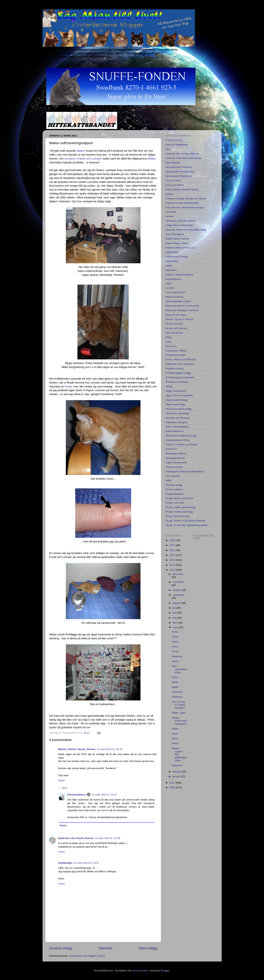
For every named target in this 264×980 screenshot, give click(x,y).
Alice (168, 149)
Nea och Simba (174, 333)
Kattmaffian (172, 261)
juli (174, 608)
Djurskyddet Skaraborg (178, 176)
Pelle (168, 342)
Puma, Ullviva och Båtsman (181, 359)
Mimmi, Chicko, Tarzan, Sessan (77, 749)
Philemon (177, 656)
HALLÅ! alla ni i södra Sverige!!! (179, 705)
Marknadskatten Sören (178, 301)
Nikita (169, 337)
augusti (177, 603)
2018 (173, 540)
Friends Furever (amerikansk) (182, 203)
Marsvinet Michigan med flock (182, 310)
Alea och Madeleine (177, 145)
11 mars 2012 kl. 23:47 (86, 863)
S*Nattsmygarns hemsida (180, 377)
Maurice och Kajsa (176, 315)
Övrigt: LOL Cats (175, 503)
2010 (173, 787)
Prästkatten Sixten (176, 355)
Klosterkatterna (77, 795)
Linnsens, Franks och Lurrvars (83, 159)
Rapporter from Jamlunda (180, 364)
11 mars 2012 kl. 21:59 (107, 838)
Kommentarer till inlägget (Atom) (87, 956)
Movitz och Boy (174, 324)
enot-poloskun (140, 971)
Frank (68, 387)
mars (176, 627)
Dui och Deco (173, 181)
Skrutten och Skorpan (178, 418)
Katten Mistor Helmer (178, 239)
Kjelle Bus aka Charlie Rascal (76, 838)
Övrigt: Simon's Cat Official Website (186, 521)
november (178, 582)
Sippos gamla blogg (177, 400)
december (178, 574)
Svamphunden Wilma (178, 440)
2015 (173, 555)
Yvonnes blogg (174, 485)
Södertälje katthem (176, 454)
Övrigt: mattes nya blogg (179, 512)
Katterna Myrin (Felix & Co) (181, 248)
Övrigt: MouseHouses (178, 516)
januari (177, 776)
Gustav (170, 216)
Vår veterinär (173, 476)
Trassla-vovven (174, 467)
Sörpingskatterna (175, 458)
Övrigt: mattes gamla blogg (181, 507)
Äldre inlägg (148, 948)
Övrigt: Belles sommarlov (180, 498)
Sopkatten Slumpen (177, 422)
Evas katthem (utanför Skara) (182, 190)
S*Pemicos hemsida (177, 382)
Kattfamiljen (65, 863)
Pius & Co (171, 346)
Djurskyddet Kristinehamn (180, 172)
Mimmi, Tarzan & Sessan (180, 319)
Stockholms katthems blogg (181, 436)
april (175, 623)
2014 (173, 560)
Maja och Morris (175, 297)
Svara (61, 780)
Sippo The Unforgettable (179, 395)
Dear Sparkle (173, 163)
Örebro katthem (174, 489)
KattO (169, 266)
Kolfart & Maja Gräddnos (179, 275)
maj (175, 618)
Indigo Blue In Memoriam (180, 225)
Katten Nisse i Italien (177, 243)
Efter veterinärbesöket (180, 669)
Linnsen (170, 288)
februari (177, 772)
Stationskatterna (175, 431)
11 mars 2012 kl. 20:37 (104, 795)
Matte (175, 682)
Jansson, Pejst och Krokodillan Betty (186, 230)
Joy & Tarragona (175, 234)
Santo (169, 386)
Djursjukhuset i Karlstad (179, 167)
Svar (65, 788)
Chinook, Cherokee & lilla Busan (184, 158)
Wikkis (152, 159)
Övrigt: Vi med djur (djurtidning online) (187, 525)
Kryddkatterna (174, 279)
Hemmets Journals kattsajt (181, 221)
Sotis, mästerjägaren (177, 427)
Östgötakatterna (175, 494)
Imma (175, 632)
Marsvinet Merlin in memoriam (183, 306)
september (179, 595)
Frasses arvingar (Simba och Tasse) (186, 198)
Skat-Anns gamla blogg (179, 409)
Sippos (81, 151)
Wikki (169, 480)
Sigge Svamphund (176, 391)
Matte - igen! (179, 713)
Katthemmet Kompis (177, 257)
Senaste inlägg (61, 948)
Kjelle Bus (171, 270)
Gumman (171, 212)
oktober (177, 590)
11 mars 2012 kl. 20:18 (109, 749)
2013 (173, 565)
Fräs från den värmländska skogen (185, 207)
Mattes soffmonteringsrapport (179, 721)
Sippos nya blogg (175, 404)
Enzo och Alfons (175, 185)
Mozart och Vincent (176, 328)
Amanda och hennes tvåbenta (182, 154)
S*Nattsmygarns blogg (178, 373)
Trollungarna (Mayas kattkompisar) (185, 471)
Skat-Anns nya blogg (177, 413)
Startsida (106, 948)
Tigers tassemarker (176, 463)
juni (175, 613)
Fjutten (170, 194)
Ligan (169, 283)
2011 (173, 783)
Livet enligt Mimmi (176, 292)
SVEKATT (171, 449)
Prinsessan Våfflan (176, 351)
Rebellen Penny (175, 368)
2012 (173, 570)
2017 (173, 545)
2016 (173, 550)
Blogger (165, 971)
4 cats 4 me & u (174, 140)
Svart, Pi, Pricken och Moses (182, 445)
